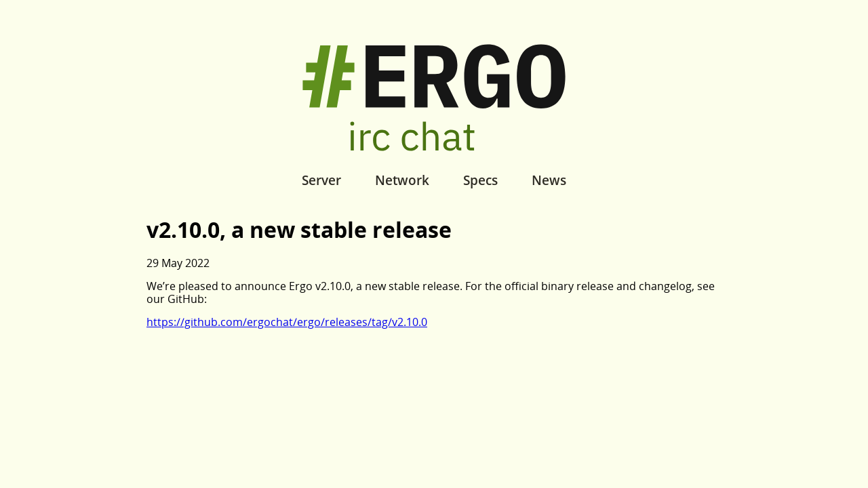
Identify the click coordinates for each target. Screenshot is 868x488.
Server (321, 180)
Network (402, 180)
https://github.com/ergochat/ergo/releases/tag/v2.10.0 (287, 322)
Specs (480, 180)
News (549, 180)
